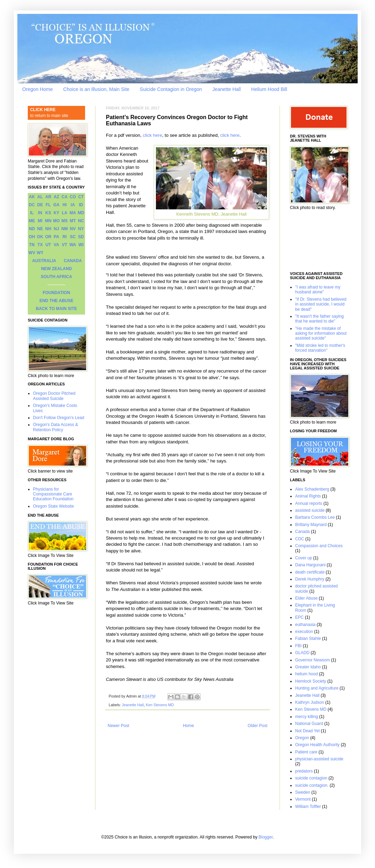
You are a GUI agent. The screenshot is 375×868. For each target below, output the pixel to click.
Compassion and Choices (319, 546)
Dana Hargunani (310, 565)
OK (40, 237)
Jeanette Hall (227, 89)
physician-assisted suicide (319, 759)
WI (81, 245)
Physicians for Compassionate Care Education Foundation (53, 494)
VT (64, 245)
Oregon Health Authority (317, 745)
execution (304, 632)
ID (81, 205)
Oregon (302, 738)
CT (81, 197)
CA (64, 197)
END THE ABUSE (57, 301)
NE (40, 229)
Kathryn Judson (310, 702)
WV (32, 253)
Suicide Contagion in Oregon (171, 89)
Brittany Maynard (311, 525)
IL (32, 213)
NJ (56, 229)
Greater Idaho (308, 667)
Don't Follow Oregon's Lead (59, 418)
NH (48, 229)
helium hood (306, 674)
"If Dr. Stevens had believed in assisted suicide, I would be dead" (321, 304)
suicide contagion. (312, 785)
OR (48, 237)
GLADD (302, 653)
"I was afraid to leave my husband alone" (318, 290)
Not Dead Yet (307, 731)
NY (81, 229)
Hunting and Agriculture (317, 688)
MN (48, 221)
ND (32, 229)
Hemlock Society (311, 681)
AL (40, 197)
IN (40, 213)
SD (81, 237)
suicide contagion (311, 778)
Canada (302, 532)
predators (304, 771)
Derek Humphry (310, 579)
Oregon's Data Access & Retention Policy (56, 427)
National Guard (309, 724)
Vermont (303, 799)
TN (32, 245)
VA (57, 245)
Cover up (304, 558)
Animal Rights (308, 496)
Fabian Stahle (308, 639)
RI (65, 237)
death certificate (310, 572)
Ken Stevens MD (160, 705)
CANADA (73, 261)
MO (56, 221)
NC (81, 221)
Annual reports (309, 503)
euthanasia (305, 625)
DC (32, 205)
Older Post (257, 726)
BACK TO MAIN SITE (56, 309)
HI (65, 205)
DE (40, 205)
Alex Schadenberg (312, 489)
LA (65, 213)
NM (65, 229)
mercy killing (307, 717)
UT (48, 245)
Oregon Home (37, 89)
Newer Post (118, 726)
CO (73, 197)
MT (73, 221)
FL (48, 205)
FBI (298, 646)
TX (40, 245)
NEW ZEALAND (56, 269)
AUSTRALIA (44, 261)
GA (56, 205)
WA (73, 245)
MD (81, 213)
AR (48, 197)
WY (40, 253)
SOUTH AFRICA (56, 277)
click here (152, 135)
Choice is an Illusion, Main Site (96, 89)
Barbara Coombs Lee (315, 517)
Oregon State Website (53, 506)
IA (73, 205)
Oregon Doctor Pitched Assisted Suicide (54, 396)
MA (73, 213)
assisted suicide (310, 510)
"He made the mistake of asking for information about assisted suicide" (321, 333)
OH (32, 237)
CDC (300, 539)
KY (56, 213)
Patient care (306, 752)
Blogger (266, 837)
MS (65, 221)
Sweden (303, 792)
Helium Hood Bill (269, 89)
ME (32, 221)
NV (73, 229)
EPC (299, 617)
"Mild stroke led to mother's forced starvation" (320, 348)
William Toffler (308, 807)
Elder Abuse (306, 598)
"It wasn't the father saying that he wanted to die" (319, 319)
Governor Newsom (312, 660)
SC (73, 237)
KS (48, 213)
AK (32, 197)
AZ (56, 197)
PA (57, 237)
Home (189, 726)
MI (40, 221)
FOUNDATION (56, 293)
